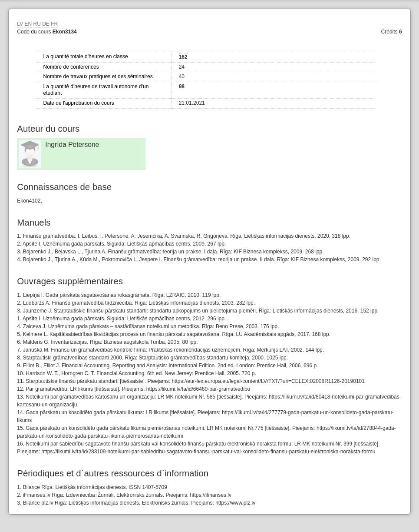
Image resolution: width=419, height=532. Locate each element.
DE (46, 24)
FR (54, 24)
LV (20, 24)
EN (28, 24)
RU (37, 24)
